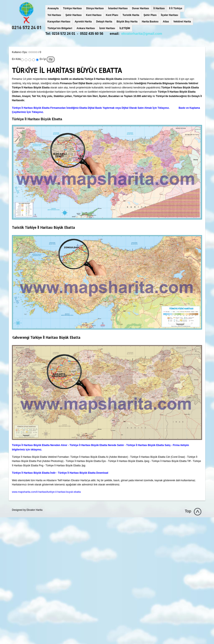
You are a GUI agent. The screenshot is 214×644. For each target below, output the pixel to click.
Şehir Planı (150, 15)
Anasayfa (53, 8)
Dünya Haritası (95, 8)
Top (188, 511)
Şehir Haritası (73, 15)
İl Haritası (159, 8)
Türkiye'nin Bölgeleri (60, 28)
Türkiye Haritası (72, 8)
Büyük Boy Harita (127, 22)
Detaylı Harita (104, 22)
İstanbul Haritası (118, 8)
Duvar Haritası (141, 8)
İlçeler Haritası (169, 15)
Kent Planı (112, 15)
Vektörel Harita (182, 22)
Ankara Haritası (86, 28)
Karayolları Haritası (59, 22)
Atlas (166, 22)
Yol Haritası (54, 15)
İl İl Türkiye (176, 8)
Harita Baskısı (150, 22)
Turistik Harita (131, 15)
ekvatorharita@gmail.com (142, 34)
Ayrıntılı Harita (83, 22)
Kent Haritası (94, 15)
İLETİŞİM (125, 28)
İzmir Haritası (107, 28)
